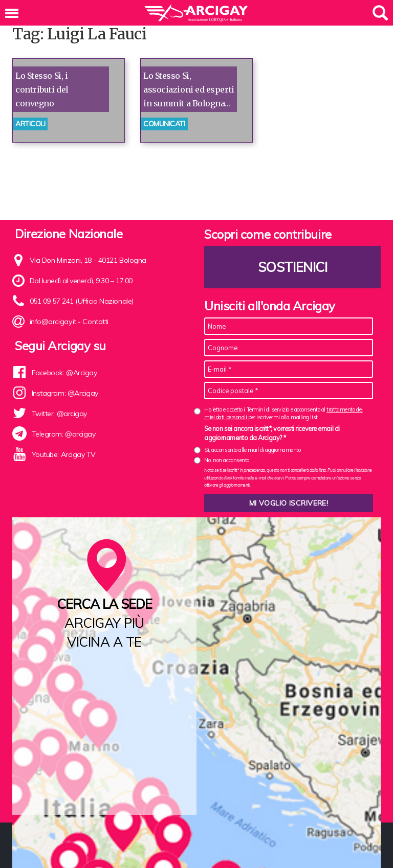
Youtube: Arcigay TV (64, 454)
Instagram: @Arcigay (65, 393)
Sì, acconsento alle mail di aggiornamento (253, 450)
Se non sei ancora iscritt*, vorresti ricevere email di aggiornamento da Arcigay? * (272, 433)
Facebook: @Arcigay (64, 373)
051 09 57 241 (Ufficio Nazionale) (82, 301)
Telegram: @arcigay (64, 434)
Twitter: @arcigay (59, 414)
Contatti (95, 322)
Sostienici (293, 267)
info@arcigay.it (53, 322)
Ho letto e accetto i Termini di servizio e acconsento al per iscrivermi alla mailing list (283, 413)
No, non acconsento (227, 460)
